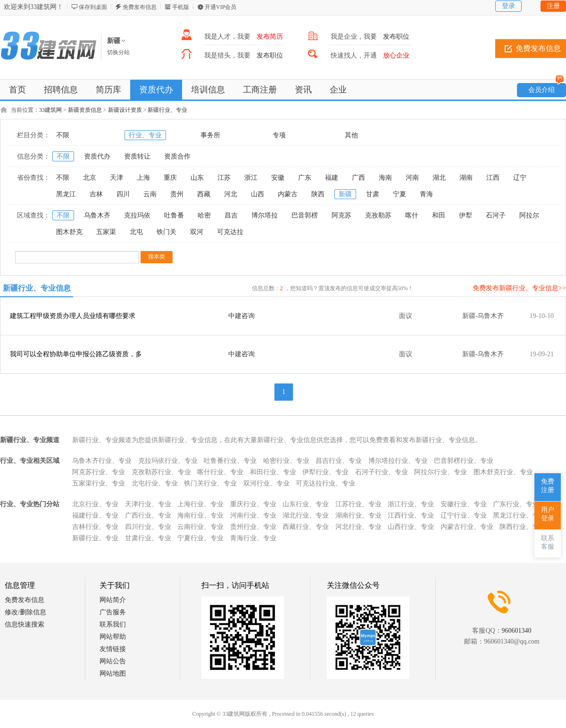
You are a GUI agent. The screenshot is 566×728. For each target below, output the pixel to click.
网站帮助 (113, 637)
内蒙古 (288, 194)
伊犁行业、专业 (325, 472)
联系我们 (113, 624)
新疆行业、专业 (167, 110)
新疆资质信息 (85, 110)
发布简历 (270, 37)
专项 (279, 135)
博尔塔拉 (265, 215)
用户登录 (548, 514)
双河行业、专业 (266, 483)
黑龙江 (66, 194)
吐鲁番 (174, 215)
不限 (63, 135)
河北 (231, 194)
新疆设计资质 (125, 110)
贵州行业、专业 (253, 527)
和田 (439, 215)
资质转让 (137, 156)
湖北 (439, 178)
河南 (412, 178)
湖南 (466, 178)
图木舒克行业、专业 (503, 472)
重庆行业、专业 (253, 504)
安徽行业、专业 (464, 504)
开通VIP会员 (221, 7)
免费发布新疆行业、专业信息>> (519, 288)
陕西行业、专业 (523, 527)
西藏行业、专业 (306, 527)
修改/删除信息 (25, 612)
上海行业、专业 (200, 504)
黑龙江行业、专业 (519, 515)
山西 (258, 194)
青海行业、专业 (253, 538)
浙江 (251, 178)
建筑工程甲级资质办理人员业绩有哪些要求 (73, 316)
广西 (358, 178)
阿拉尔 (529, 215)
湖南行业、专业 (358, 515)
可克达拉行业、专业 (325, 483)
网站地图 (113, 674)
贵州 (177, 194)
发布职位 (396, 37)
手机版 (181, 7)
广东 (305, 178)
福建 (332, 178)
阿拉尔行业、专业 (441, 472)
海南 (385, 178)
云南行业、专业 (200, 527)
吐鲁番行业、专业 (230, 461)
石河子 (496, 215)
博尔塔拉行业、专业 (398, 461)
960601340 (517, 631)
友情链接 (113, 649)
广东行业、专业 (516, 504)
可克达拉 (230, 232)
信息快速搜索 (25, 624)
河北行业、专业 (358, 527)
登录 (508, 6)
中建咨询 (241, 316)
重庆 (170, 178)
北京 (90, 178)
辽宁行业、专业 (464, 515)
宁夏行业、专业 (200, 538)
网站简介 (113, 600)
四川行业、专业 (148, 527)
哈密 (204, 215)
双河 (197, 232)
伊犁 (466, 215)
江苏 (224, 178)
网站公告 (113, 661)
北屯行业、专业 (155, 483)
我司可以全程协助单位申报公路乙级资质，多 (76, 354)
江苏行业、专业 (358, 504)
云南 (150, 194)
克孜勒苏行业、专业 (161, 472)
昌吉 (231, 215)
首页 (17, 90)
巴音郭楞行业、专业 (464, 461)
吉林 (96, 194)
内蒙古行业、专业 (467, 527)
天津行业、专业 (148, 504)
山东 (197, 178)
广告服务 (113, 612)
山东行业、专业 (306, 504)
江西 (493, 178)
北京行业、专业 (95, 504)
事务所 (210, 135)
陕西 (318, 194)
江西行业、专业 (411, 515)
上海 (143, 178)
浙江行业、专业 (411, 504)
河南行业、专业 (253, 515)
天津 (117, 178)
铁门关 (166, 232)
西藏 (204, 194)
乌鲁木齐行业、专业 (102, 461)
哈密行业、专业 (286, 461)
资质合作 (177, 156)
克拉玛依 (137, 215)
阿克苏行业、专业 (99, 472)
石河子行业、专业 (382, 472)
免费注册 (548, 486)
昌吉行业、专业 (339, 461)
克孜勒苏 (378, 215)
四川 (123, 194)
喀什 (412, 215)
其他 (351, 135)
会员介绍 (546, 88)
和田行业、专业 (273, 472)
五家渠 (106, 232)
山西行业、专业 (411, 527)
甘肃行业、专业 (148, 538)
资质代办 (97, 156)
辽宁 (520, 178)
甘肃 (373, 194)
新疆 (345, 194)
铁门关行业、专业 (210, 483)
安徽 (278, 178)
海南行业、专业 (200, 515)
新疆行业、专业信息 (37, 288)
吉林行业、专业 (95, 527)
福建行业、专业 (95, 515)
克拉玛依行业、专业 (168, 461)
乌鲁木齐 (97, 215)
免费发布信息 (140, 7)
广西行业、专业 (148, 515)
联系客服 (548, 542)
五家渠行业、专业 (99, 483)
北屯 (136, 232)
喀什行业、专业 (220, 472)
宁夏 (400, 194)
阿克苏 (341, 215)
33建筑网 (50, 110)
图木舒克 (69, 232)
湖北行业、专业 (306, 515)
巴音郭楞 (305, 215)
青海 (426, 194)
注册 (553, 6)
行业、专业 (145, 135)
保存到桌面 (93, 7)
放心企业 (396, 55)
